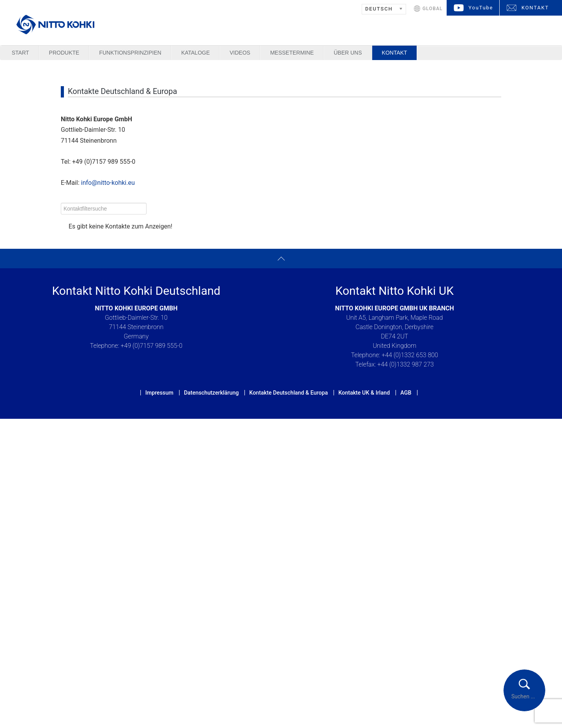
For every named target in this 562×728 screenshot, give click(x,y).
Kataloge (195, 53)
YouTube (481, 8)
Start (20, 53)
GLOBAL (433, 9)
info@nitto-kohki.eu (108, 183)
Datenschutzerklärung (211, 393)
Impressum (159, 393)
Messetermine (292, 53)
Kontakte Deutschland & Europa (289, 393)
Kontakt (395, 53)
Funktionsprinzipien (130, 53)
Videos (240, 53)
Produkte (64, 53)
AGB (406, 393)
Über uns (348, 53)
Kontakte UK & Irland (364, 393)
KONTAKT (535, 8)
